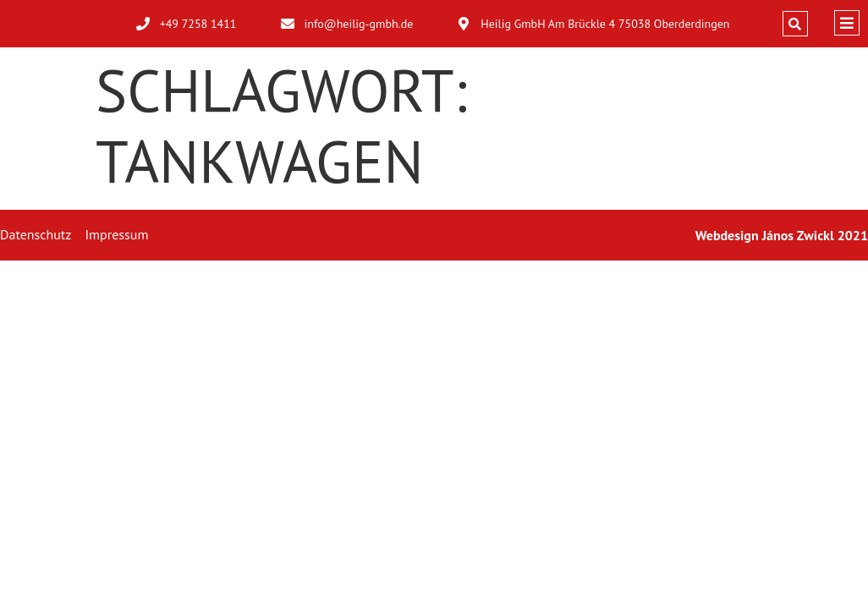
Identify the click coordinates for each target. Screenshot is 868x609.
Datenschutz (36, 234)
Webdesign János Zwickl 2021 (782, 235)
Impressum (116, 234)
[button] (795, 24)
